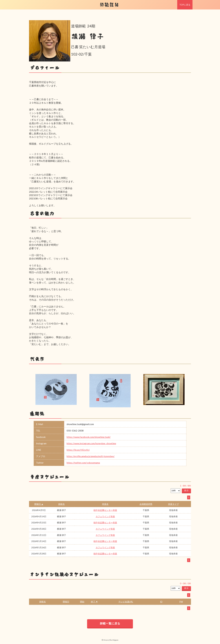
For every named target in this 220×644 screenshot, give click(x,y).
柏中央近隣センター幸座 (105, 510)
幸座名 (105, 504)
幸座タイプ (173, 504)
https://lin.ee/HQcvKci (78, 450)
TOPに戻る (185, 5)
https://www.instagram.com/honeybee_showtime (91, 443)
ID (161, 602)
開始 (82, 602)
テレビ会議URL (126, 602)
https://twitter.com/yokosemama (83, 463)
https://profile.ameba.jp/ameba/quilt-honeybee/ (91, 456)
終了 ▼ (94, 602)
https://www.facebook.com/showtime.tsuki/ (89, 437)
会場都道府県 (146, 504)
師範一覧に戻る (110, 623)
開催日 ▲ (39, 504)
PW (181, 602)
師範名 (62, 504)
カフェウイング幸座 (105, 516)
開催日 (66, 602)
